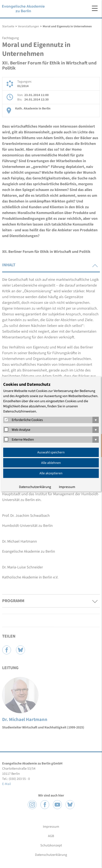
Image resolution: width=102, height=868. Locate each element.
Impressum (67, 487)
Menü (95, 8)
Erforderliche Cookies (27, 420)
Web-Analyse (21, 430)
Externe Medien (23, 440)
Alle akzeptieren (51, 473)
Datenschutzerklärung (35, 487)
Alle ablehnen (51, 463)
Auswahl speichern (51, 452)
